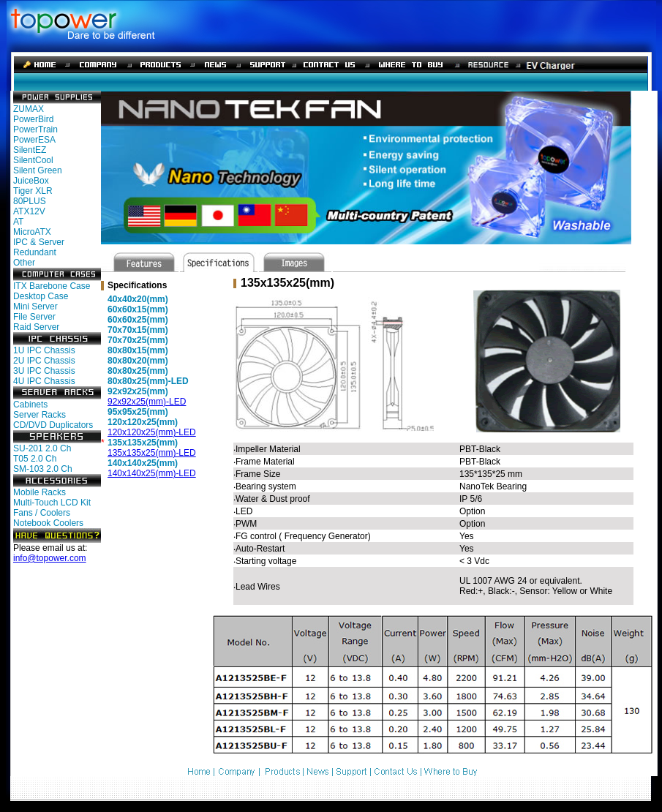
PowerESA (34, 140)
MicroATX (32, 232)
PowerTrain (35, 129)
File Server (34, 317)
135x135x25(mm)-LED (152, 453)
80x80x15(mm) (138, 350)
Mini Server (35, 307)
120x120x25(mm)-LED (152, 432)
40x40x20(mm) (138, 299)
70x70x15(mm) (138, 330)
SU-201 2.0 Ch (42, 448)
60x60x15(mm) (138, 309)
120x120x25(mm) (143, 422)
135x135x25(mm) (143, 443)
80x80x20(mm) (138, 361)
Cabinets (30, 405)
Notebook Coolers (48, 523)
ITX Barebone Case (52, 286)
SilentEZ (30, 150)
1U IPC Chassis (44, 350)
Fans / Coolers (42, 513)
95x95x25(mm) (138, 412)
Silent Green (38, 170)
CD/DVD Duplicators (53, 425)
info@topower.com (50, 558)
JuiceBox (31, 181)
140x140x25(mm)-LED (152, 473)
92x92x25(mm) (138, 391)
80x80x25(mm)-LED (148, 381)
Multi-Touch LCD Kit (52, 503)
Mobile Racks (40, 492)
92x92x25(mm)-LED (147, 402)
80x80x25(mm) (138, 371)
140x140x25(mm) (143, 463)
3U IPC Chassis (44, 371)
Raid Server (36, 327)
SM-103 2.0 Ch (43, 469)
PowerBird (33, 119)
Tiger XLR (33, 191)
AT (18, 222)
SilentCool (33, 160)
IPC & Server (39, 242)
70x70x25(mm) (138, 340)
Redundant (35, 252)
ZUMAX (29, 109)
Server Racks (40, 415)
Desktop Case (41, 296)
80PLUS (30, 201)
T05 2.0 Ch (35, 459)
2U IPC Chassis (44, 361)
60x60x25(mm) (138, 320)
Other (24, 263)
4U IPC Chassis (44, 381)
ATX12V (29, 211)
